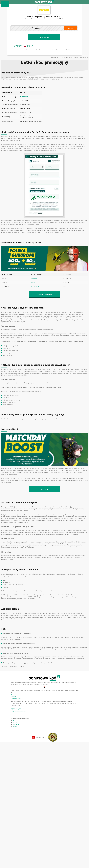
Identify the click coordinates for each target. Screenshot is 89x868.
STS (14, 720)
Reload (33, 283)
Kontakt (13, 697)
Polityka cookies (16, 699)
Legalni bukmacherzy (18, 708)
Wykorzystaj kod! (44, 37)
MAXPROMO (24, 97)
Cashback (34, 279)
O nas (13, 695)
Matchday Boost (36, 286)
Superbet (16, 725)
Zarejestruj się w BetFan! (45, 294)
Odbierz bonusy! (44, 489)
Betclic (15, 727)
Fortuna (16, 722)
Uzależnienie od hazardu (19, 712)
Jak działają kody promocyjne (20, 710)
